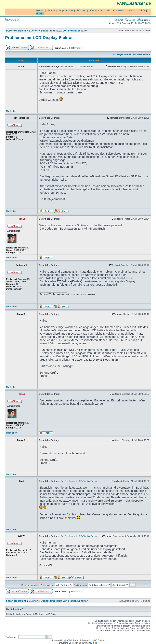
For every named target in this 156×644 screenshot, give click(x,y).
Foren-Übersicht (16, 31)
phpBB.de (92, 643)
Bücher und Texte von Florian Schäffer (64, 31)
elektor (72, 518)
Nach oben (12, 111)
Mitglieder (144, 20)
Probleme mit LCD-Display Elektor (39, 37)
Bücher (81, 10)
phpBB (67, 640)
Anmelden (12, 20)
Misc (132, 10)
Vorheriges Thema (122, 54)
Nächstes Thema (141, 54)
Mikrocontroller (115, 10)
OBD (142, 10)
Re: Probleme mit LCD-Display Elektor (79, 481)
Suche (130, 20)
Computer (96, 10)
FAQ (119, 20)
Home (40, 10)
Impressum (66, 10)
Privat (51, 10)
